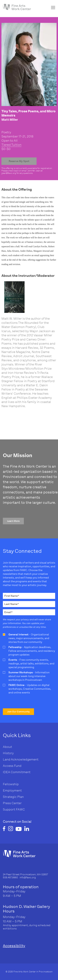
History (8, 753)
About (7, 747)
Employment (12, 790)
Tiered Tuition (11, 145)
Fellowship (11, 784)
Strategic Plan (13, 797)
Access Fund (12, 766)
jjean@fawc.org (9, 173)
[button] (13, 521)
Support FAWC (14, 809)
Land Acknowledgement (21, 759)
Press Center (12, 803)
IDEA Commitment (17, 772)
